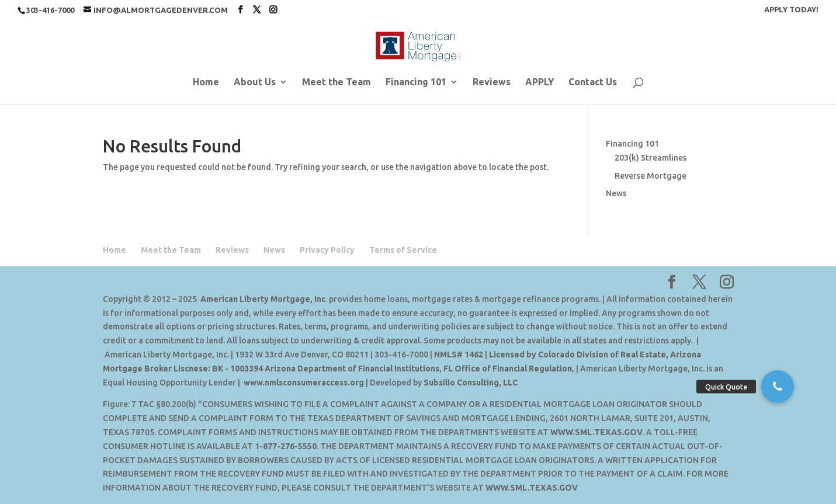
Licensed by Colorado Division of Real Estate (577, 354)
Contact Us (593, 82)
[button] (778, 387)
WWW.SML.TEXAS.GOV (596, 432)
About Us (255, 82)
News (616, 193)
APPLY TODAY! (791, 10)
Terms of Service (403, 250)
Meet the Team (337, 82)
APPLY (540, 82)
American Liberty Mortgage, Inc (263, 299)
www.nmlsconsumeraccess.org (304, 383)
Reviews (492, 82)
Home (206, 82)
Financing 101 (416, 82)
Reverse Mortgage (651, 176)
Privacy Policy (327, 250)
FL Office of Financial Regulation (508, 369)
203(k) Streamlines (651, 158)
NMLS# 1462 (459, 354)
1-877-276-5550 (286, 446)
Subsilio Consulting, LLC (471, 383)
